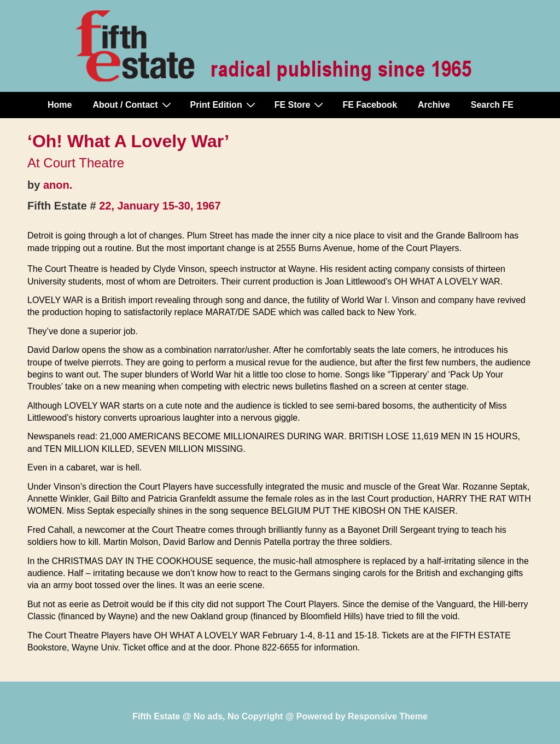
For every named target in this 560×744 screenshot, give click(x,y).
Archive (434, 105)
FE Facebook (370, 105)
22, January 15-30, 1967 (160, 206)
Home (60, 105)
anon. (58, 185)
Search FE (492, 105)
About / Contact (133, 104)
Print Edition (224, 104)
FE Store (301, 104)
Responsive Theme (388, 716)
